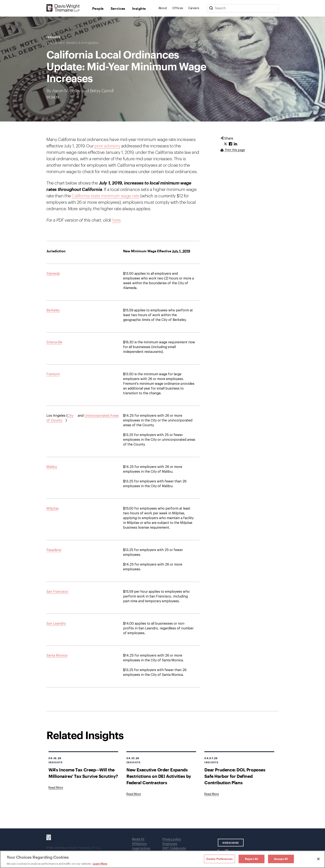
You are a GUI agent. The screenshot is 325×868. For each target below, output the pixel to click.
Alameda (53, 274)
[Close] (318, 859)
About (163, 8)
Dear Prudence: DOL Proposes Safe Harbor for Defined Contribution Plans (235, 776)
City (70, 416)
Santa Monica (57, 656)
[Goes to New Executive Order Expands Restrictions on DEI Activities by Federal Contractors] (134, 794)
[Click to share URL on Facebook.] (230, 144)
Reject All (252, 859)
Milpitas (53, 509)
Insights (139, 8)
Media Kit (138, 839)
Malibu (52, 467)
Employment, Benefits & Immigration (73, 43)
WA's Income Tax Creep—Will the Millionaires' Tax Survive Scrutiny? (83, 773)
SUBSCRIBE (231, 843)
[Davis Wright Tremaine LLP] (63, 8)
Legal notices (141, 849)
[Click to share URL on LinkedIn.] (235, 144)
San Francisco (57, 592)
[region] (162, 859)
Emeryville (54, 342)
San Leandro (56, 624)
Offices (178, 8)
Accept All (281, 859)
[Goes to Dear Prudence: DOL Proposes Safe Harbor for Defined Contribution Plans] (212, 794)
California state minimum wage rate (106, 196)
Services (118, 8)
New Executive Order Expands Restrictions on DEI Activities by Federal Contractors (159, 776)
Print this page (235, 150)
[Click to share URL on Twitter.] (226, 144)
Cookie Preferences (219, 859)
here (116, 220)
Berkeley (53, 310)
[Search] (211, 8)
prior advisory (107, 146)
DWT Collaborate (174, 849)
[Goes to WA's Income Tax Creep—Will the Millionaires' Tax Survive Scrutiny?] (56, 788)
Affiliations (139, 844)
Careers (194, 8)
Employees (170, 844)
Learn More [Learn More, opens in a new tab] (100, 864)
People (98, 8)
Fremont (53, 374)
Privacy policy (172, 839)
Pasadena (54, 550)
